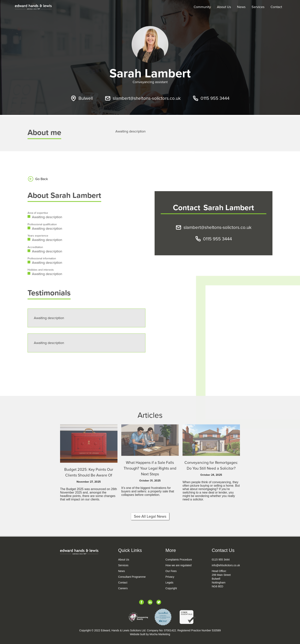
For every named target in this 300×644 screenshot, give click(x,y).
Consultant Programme (132, 577)
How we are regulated (179, 565)
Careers (123, 588)
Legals (169, 583)
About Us (224, 7)
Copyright (171, 588)
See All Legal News (150, 530)
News (241, 7)
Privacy (170, 577)
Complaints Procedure (179, 560)
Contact (276, 7)
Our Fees (171, 571)
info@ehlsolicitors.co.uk (226, 565)
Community (202, 7)
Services (258, 7)
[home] (33, 7)
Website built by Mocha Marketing (150, 634)
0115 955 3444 (221, 560)
